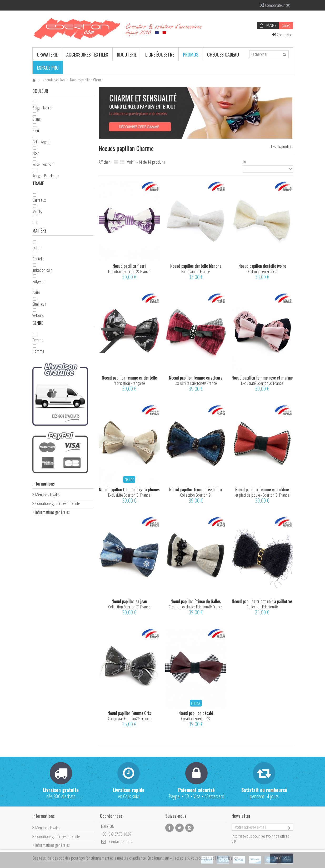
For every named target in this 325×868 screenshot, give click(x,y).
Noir (36, 153)
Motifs (37, 211)
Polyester (39, 281)
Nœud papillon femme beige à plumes (129, 489)
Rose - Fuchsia (43, 164)
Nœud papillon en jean (129, 601)
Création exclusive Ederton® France (196, 607)
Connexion (282, 35)
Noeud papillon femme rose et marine (262, 378)
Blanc (36, 119)
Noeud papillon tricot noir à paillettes (262, 601)
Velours (38, 315)
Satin (36, 293)
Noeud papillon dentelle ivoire (262, 266)
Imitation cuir (42, 270)
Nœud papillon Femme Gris (129, 713)
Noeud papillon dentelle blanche (196, 266)
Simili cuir (39, 304)
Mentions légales (48, 495)
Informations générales (52, 512)
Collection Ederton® (196, 495)
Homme (38, 351)
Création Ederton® (196, 718)
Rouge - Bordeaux (46, 176)
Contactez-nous (121, 842)
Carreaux (39, 200)
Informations (44, 484)
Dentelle (38, 259)
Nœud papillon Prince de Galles (196, 601)
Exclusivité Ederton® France (196, 383)
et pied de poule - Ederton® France (262, 495)
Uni (35, 223)
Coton (37, 247)
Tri (244, 161)
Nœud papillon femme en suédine (262, 489)
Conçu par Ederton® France (129, 718)
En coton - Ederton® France (129, 271)
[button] (47, 54)
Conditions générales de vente (58, 503)
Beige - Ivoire (42, 108)
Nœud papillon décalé (196, 713)
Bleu (36, 130)
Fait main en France (196, 271)
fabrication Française (129, 383)
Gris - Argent (41, 142)
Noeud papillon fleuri (129, 266)
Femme (38, 340)
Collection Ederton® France (129, 607)
